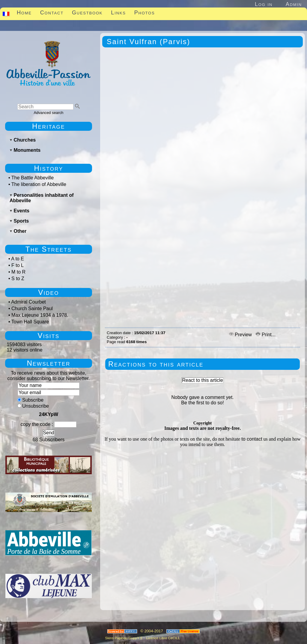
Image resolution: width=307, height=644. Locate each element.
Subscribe (30, 400)
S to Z (18, 279)
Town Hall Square (30, 322)
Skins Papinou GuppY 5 (125, 638)
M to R (18, 272)
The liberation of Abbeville (39, 184)
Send (48, 433)
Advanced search (49, 113)
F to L (18, 265)
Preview (241, 335)
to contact (252, 439)
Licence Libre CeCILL (163, 638)
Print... (266, 335)
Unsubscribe (33, 406)
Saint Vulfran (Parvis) (149, 42)
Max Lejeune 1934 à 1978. (40, 315)
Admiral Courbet (28, 302)
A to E (18, 259)
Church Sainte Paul (32, 309)
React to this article (202, 380)
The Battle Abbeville (33, 178)
